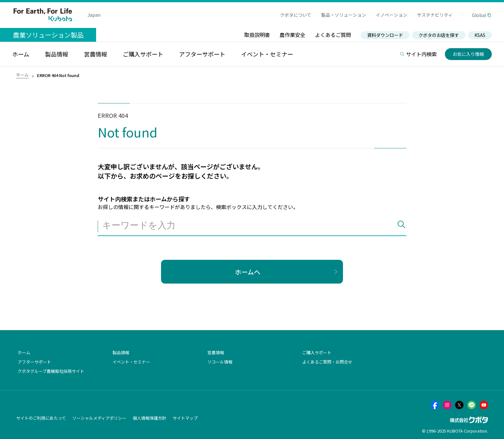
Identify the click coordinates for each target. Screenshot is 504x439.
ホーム (22, 75)
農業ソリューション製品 (48, 35)
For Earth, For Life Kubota (43, 15)
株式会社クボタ (469, 420)
